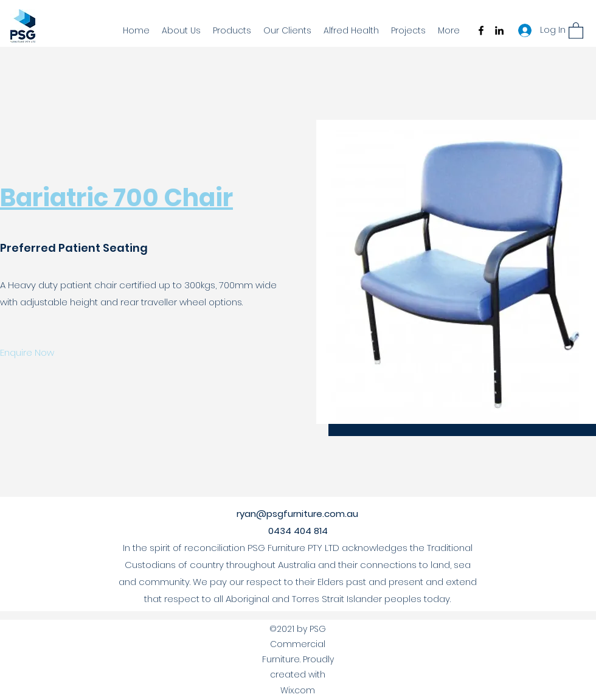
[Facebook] (481, 30)
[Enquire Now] (27, 353)
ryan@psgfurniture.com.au (297, 514)
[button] (576, 30)
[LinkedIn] (499, 30)
